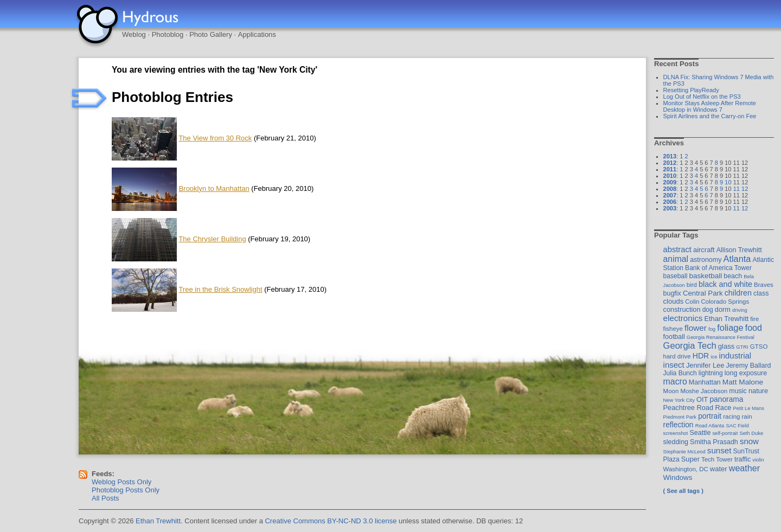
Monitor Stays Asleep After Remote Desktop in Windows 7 (710, 106)
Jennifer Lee (705, 365)
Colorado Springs (725, 302)
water (719, 469)
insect (674, 365)
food (754, 328)
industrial (735, 356)
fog (712, 329)
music (738, 391)
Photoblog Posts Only (126, 490)
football (674, 337)
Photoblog (168, 34)
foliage (730, 328)
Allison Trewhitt (739, 250)
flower (696, 328)
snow (749, 441)
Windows (678, 477)
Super (690, 459)
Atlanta (737, 259)
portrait (710, 416)
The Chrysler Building (212, 239)
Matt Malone (743, 382)
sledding (676, 442)
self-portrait (725, 433)
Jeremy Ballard (748, 366)
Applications (257, 34)
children (738, 293)
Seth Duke (751, 433)
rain (747, 416)
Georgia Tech (690, 346)
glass (726, 346)
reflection (678, 425)
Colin (692, 302)
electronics (683, 318)
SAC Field (737, 425)
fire (754, 319)
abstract (677, 249)
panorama (726, 399)
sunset (719, 450)
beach (733, 276)
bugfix (672, 293)
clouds (674, 301)
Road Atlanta (710, 425)
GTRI (742, 347)
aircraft (704, 250)
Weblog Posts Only (121, 482)
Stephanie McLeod (684, 451)
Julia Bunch (680, 373)
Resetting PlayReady (691, 90)
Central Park (703, 293)
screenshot (676, 433)
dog (708, 310)
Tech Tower (717, 459)
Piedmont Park (680, 417)
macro (675, 382)
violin (758, 460)
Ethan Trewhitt (726, 319)
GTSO (759, 347)
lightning (711, 373)
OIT (702, 399)
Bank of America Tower (718, 268)
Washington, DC (686, 469)
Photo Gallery (211, 34)
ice (714, 357)
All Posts (105, 498)
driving (740, 310)
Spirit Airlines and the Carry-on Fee (710, 116)
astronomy (706, 260)
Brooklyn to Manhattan (214, 188)
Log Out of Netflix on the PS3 (702, 97)
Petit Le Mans (749, 408)
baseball (676, 276)
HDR (701, 356)
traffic (742, 459)
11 (737, 189)
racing (731, 416)
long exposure (746, 373)
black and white (725, 284)
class (761, 293)
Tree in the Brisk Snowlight (220, 289)
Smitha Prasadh (714, 442)
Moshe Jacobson (704, 391)
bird (692, 285)
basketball (705, 276)
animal (676, 259)
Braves (764, 285)
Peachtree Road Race (697, 408)
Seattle (700, 433)
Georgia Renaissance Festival (721, 337)
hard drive (677, 356)
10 (728, 182)
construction (682, 309)
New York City (679, 400)
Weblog (134, 34)
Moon (671, 391)
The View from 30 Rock (215, 138)
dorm (723, 309)
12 (745, 189)
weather (744, 468)
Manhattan (705, 382)
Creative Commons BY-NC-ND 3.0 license (331, 521)
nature (758, 391)
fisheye (673, 329)
